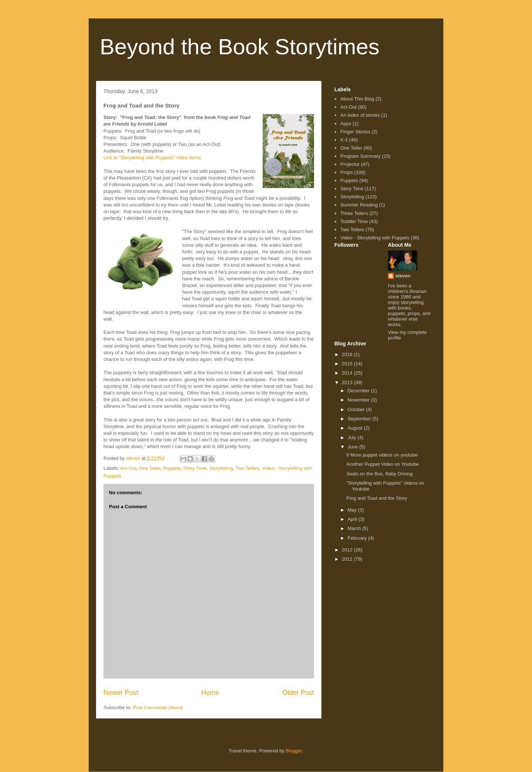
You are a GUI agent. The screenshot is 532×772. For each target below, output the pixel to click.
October (357, 409)
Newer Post (121, 693)
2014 (348, 373)
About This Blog (357, 99)
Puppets (172, 468)
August (356, 428)
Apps (346, 124)
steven (403, 276)
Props (347, 172)
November (359, 400)
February (358, 538)
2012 (348, 550)
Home (210, 693)
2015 (348, 364)
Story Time (195, 468)
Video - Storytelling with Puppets (375, 238)
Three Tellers (354, 213)
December (359, 391)
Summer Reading (359, 205)
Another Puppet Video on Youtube (382, 464)
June (354, 447)
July (353, 438)
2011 (348, 559)
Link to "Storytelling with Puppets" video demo (152, 158)
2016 (348, 354)
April (353, 519)
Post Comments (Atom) (158, 708)
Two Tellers (247, 468)
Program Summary (360, 156)
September (360, 419)
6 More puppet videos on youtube (382, 455)
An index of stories (360, 115)
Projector (350, 164)
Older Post (298, 693)
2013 (348, 382)
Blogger (294, 751)
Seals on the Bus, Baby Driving (379, 474)
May (353, 510)
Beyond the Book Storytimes (240, 47)
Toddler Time (354, 221)
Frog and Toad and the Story (377, 498)
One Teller (150, 468)
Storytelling (221, 468)
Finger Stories (355, 132)
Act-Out (128, 468)
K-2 (344, 140)
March (355, 528)
